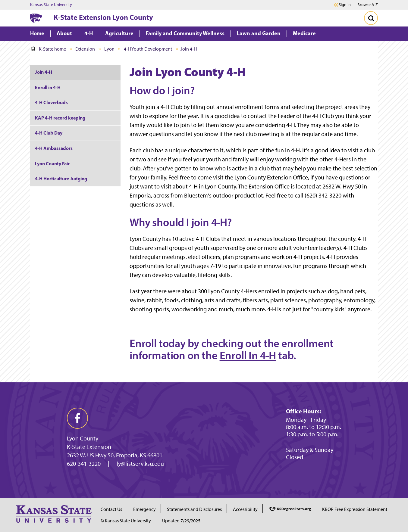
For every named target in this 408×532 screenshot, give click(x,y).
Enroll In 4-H (248, 355)
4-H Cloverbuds (51, 102)
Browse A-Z (368, 5)
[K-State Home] (36, 18)
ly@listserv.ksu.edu (140, 464)
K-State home (49, 49)
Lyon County (83, 438)
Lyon (109, 49)
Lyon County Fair (52, 163)
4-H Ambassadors (54, 148)
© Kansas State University (126, 521)
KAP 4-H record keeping (60, 118)
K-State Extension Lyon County (103, 17)
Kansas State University (51, 5)
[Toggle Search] (371, 18)
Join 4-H (44, 72)
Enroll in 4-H (48, 87)
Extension (85, 49)
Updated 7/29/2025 (181, 521)
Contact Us (111, 509)
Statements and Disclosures (194, 509)
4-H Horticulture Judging (61, 179)
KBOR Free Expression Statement (355, 509)
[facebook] (77, 418)
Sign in (345, 5)
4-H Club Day (49, 133)
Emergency (144, 509)
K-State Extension (89, 447)
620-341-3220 (84, 464)
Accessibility (245, 509)
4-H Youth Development (148, 49)
